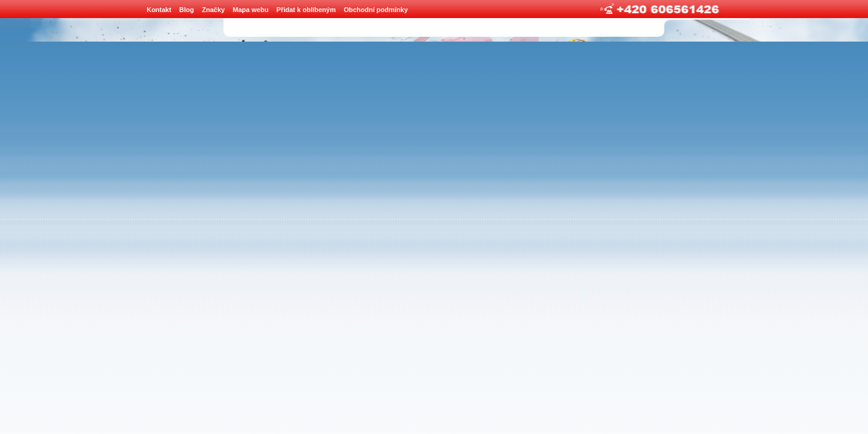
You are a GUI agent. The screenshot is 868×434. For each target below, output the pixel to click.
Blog (186, 10)
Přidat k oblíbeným (306, 10)
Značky (213, 10)
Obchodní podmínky (376, 10)
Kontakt (159, 10)
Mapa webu (250, 10)
